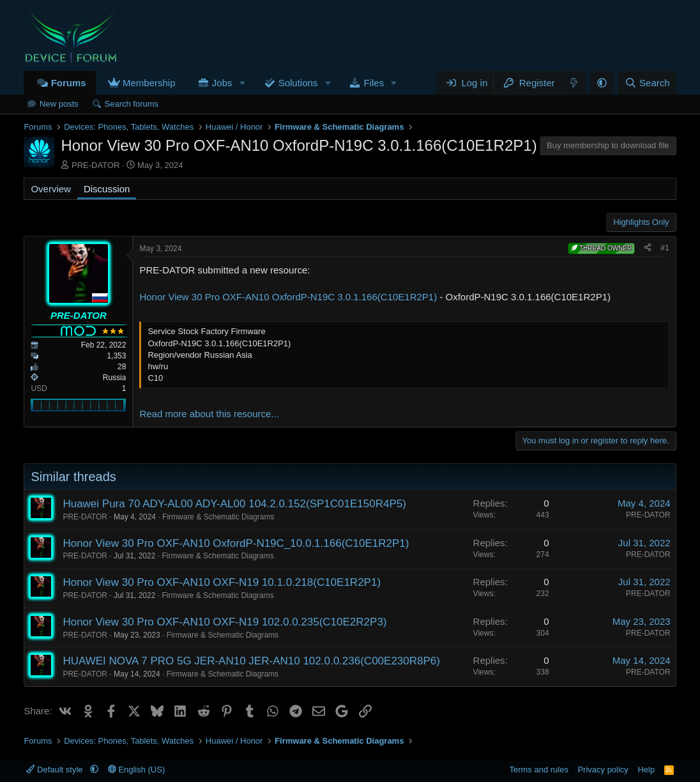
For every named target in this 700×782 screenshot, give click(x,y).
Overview (51, 189)
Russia (115, 378)
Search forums (132, 104)
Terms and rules (538, 770)
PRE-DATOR (95, 165)
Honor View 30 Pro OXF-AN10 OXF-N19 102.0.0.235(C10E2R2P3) (224, 622)
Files (374, 83)
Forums (69, 83)
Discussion (107, 189)
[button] (242, 83)
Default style (56, 770)
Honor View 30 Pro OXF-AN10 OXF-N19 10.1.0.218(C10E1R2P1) (222, 582)
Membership (149, 83)
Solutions (298, 83)
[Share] (648, 248)
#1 (665, 248)
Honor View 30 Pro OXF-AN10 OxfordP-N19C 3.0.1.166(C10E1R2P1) (288, 297)
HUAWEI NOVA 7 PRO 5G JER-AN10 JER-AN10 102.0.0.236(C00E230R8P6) (251, 661)
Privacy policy (603, 770)
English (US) (137, 770)
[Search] (647, 83)
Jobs (222, 83)
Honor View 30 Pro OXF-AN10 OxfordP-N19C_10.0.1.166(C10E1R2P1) (236, 543)
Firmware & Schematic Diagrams (218, 517)
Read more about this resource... (209, 414)
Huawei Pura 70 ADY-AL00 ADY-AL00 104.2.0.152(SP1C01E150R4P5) (234, 504)
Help (646, 770)
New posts (59, 104)
